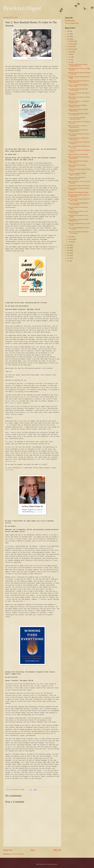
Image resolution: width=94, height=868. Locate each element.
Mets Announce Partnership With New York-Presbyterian (78, 204)
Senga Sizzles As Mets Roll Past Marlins (79, 186)
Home (33, 850)
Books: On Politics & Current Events (78, 154)
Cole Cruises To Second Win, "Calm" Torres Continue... (78, 212)
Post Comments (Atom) (17, 854)
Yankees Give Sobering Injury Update (78, 192)
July (70, 54)
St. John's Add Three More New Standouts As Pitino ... (77, 118)
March (70, 237)
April (70, 62)
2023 (68, 39)
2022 (68, 245)
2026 (68, 31)
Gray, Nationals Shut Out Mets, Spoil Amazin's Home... (78, 90)
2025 (68, 34)
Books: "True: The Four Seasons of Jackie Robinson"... (78, 126)
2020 (68, 250)
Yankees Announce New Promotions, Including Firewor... (78, 131)
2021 (68, 248)
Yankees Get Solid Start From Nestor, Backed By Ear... (78, 110)
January (71, 242)
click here (9, 470)
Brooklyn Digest (22, 8)
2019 (68, 253)
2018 (68, 256)
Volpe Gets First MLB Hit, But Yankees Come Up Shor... (79, 232)
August (70, 52)
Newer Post (8, 850)
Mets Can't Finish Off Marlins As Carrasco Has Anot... (77, 178)
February (71, 239)
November (71, 44)
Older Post (57, 850)
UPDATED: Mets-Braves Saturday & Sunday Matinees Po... (78, 65)
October (71, 46)
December (71, 41)
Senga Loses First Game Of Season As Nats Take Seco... (79, 81)
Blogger (55, 864)
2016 (68, 261)
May (70, 60)
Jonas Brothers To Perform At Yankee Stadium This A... (78, 220)
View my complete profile (72, 23)
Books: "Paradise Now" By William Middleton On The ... (77, 106)
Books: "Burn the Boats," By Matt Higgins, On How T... (77, 174)
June (70, 57)
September (72, 49)
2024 (68, 36)
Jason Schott (71, 21)
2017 (68, 258)
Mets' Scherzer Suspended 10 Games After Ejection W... (78, 114)
